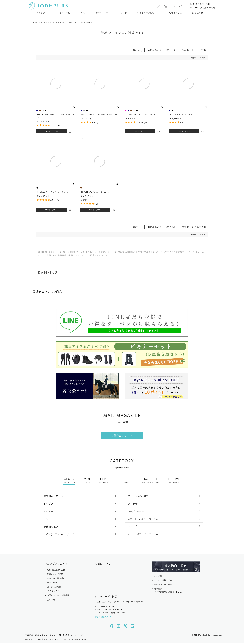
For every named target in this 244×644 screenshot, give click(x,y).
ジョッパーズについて (148, 13)
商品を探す (42, 13)
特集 (83, 13)
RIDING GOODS (125, 481)
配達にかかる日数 (55, 575)
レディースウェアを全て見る (144, 535)
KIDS (103, 481)
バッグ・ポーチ (136, 512)
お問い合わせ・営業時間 (58, 596)
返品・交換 (52, 583)
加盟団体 (176, 591)
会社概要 (29, 640)
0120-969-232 (200, 4)
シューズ (133, 527)
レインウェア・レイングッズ (60, 535)
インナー (48, 519)
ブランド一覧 (64, 13)
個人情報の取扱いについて (79, 640)
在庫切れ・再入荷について (59, 579)
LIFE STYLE (174, 481)
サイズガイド (53, 592)
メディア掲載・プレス (164, 581)
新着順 (185, 50)
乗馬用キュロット (53, 496)
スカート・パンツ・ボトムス (144, 519)
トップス (48, 504)
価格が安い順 (172, 50)
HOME (36, 23)
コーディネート (103, 13)
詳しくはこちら (103, 617)
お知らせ (51, 600)
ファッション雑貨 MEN (58, 23)
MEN (44, 23)
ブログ (124, 13)
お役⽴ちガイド (200, 13)
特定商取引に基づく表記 (50, 640)
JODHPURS (199, 636)
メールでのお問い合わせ (203, 8)
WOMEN (69, 481)
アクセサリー (135, 504)
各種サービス (176, 13)
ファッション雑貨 (138, 496)
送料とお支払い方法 (56, 571)
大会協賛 (158, 577)
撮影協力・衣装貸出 (163, 585)
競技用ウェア (51, 527)
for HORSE (151, 481)
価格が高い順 (155, 50)
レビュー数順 (199, 50)
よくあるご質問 (54, 588)
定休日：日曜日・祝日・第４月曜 (110, 613)
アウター (48, 512)
